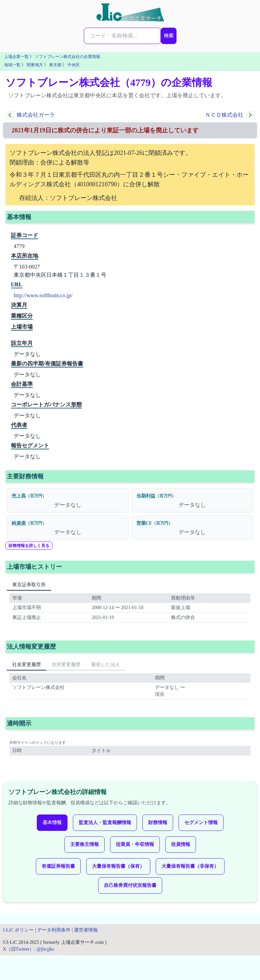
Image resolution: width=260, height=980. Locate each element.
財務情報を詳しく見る (29, 546)
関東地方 (35, 65)
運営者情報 (86, 930)
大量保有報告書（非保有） (190, 866)
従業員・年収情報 (135, 844)
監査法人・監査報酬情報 (105, 823)
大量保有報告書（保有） (118, 866)
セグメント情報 (201, 823)
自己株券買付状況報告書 (130, 885)
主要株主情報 (85, 844)
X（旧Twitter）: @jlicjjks (28, 949)
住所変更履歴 (66, 665)
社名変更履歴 (27, 665)
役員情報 (181, 844)
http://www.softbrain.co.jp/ (43, 295)
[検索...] (122, 36)
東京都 (55, 65)
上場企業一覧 (16, 57)
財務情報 (158, 823)
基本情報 (52, 823)
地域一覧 (12, 65)
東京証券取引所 (29, 585)
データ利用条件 (54, 930)
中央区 (74, 65)
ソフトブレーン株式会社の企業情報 (67, 57)
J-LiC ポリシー (18, 930)
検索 (169, 36)
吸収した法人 (106, 665)
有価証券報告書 (58, 866)
